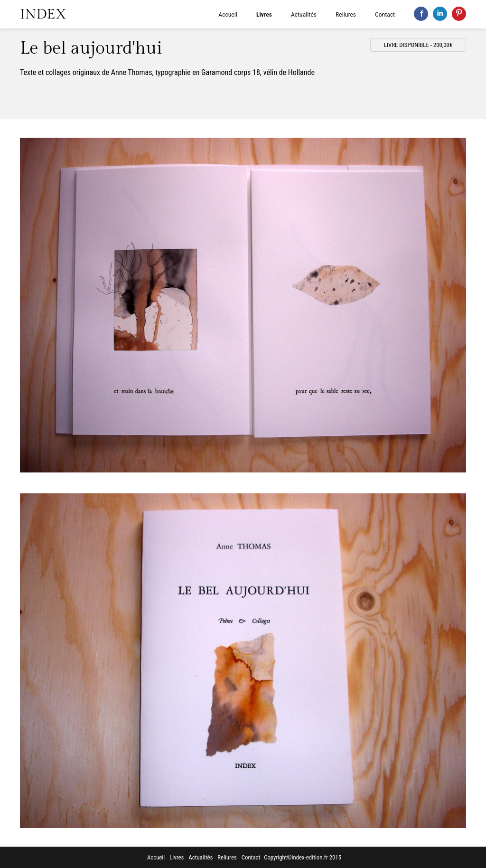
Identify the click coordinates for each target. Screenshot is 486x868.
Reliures (346, 14)
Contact (385, 14)
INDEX (43, 14)
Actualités (304, 14)
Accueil (228, 14)
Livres (264, 14)
